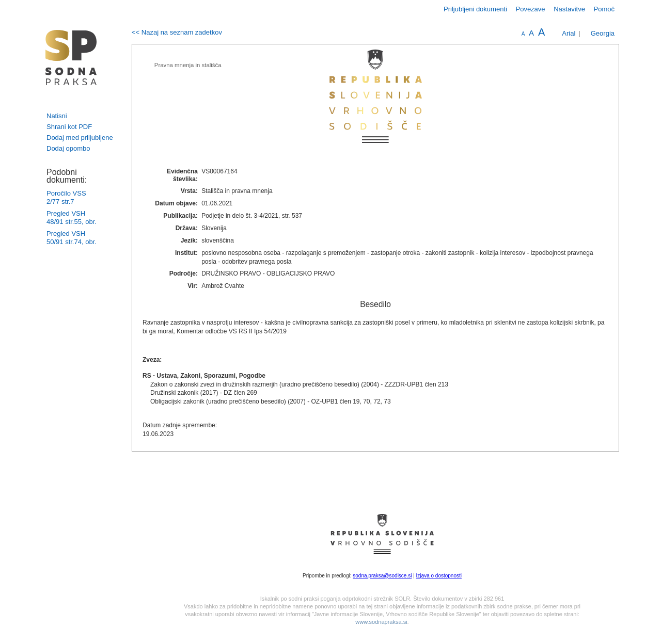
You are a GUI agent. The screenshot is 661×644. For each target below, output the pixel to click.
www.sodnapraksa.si (381, 622)
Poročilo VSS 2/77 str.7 (66, 197)
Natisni (57, 116)
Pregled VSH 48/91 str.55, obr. (72, 218)
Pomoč (604, 9)
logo (71, 58)
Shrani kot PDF (69, 127)
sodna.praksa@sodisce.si (382, 576)
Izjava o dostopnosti (439, 576)
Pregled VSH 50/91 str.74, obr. (72, 238)
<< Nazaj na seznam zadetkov (177, 32)
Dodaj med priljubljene (80, 138)
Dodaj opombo (68, 148)
